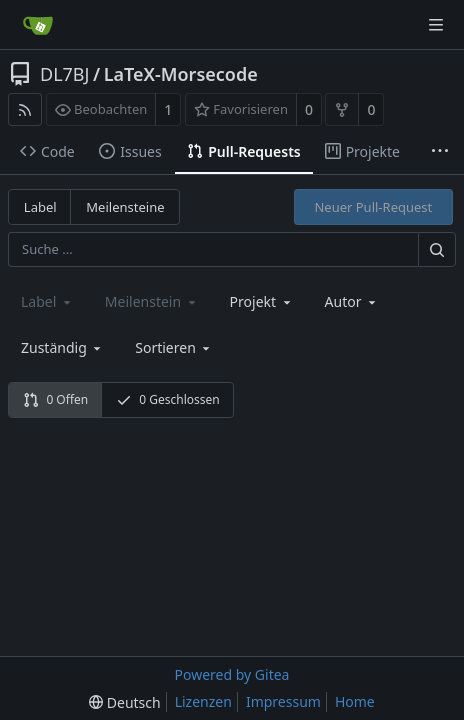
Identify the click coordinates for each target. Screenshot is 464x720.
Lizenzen (203, 701)
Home (355, 701)
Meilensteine (125, 207)
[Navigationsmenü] (436, 25)
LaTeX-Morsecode (181, 74)
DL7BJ (64, 74)
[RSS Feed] (25, 109)
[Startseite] (38, 25)
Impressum (283, 701)
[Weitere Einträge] (440, 152)
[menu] (174, 347)
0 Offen (55, 399)
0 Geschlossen (168, 399)
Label (40, 207)
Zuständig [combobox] (62, 347)
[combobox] (262, 301)
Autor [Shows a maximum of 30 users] (352, 301)
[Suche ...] (437, 249)
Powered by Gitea (232, 674)
